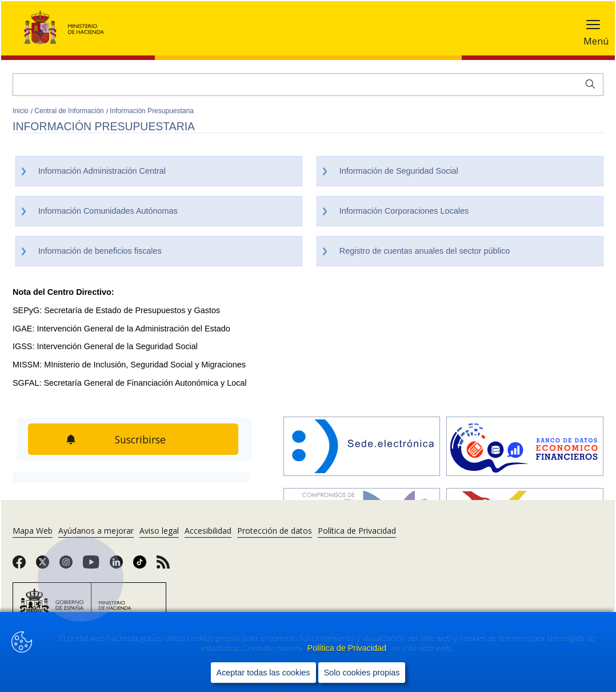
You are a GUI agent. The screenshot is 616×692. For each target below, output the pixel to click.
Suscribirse (141, 439)
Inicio (21, 111)
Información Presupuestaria (152, 111)
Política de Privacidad (348, 648)
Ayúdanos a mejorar (96, 531)
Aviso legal (159, 531)
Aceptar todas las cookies (263, 673)
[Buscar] (308, 85)
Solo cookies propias (362, 673)
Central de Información (70, 111)
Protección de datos (275, 531)
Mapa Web (33, 531)
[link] (19, 566)
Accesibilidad (208, 531)
